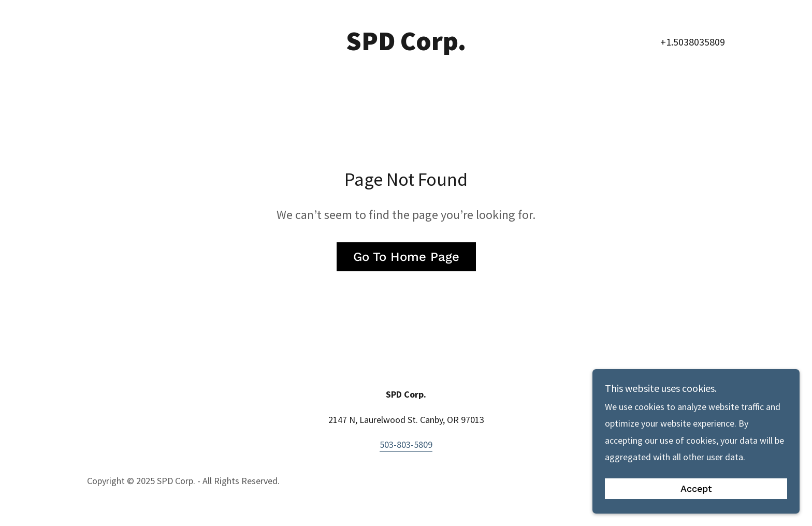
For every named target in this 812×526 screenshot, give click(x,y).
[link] (406, 47)
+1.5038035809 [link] (693, 42)
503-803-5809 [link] (406, 444)
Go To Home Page (406, 257)
